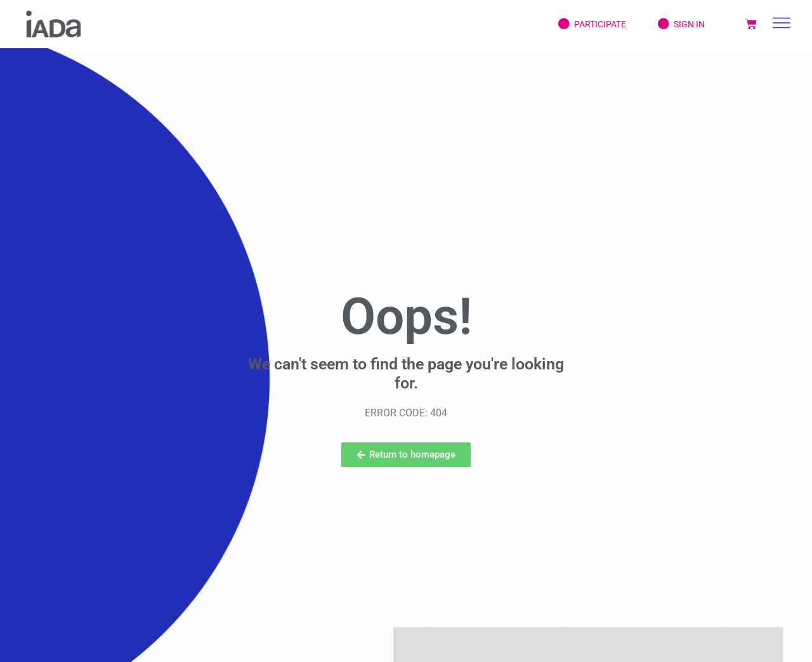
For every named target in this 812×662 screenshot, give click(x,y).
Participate (583, 24)
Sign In (672, 24)
